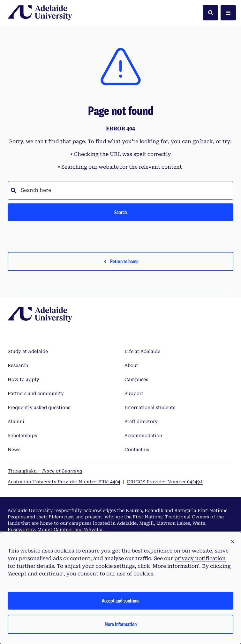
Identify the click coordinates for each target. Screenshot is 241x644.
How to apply (23, 379)
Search (120, 212)
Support (134, 393)
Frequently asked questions (39, 407)
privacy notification (200, 558)
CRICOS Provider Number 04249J (165, 482)
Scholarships (22, 435)
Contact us (137, 450)
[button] (233, 542)
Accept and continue (121, 600)
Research (18, 365)
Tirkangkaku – (45, 471)
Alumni (16, 421)
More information (121, 624)
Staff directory (141, 421)
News (14, 450)
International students (150, 407)
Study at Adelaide (28, 351)
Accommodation (143, 435)
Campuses (136, 379)
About (131, 365)
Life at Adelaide (142, 351)
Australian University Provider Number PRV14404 (64, 482)
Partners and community (36, 393)
